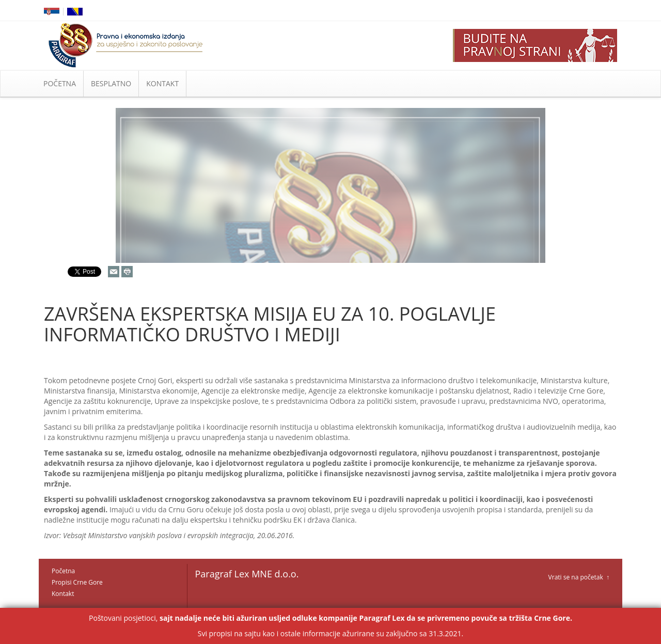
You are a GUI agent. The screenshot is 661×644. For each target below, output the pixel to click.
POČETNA (60, 83)
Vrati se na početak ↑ (579, 577)
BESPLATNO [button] (111, 83)
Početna (63, 571)
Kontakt (63, 594)
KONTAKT (162, 83)
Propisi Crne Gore (77, 582)
